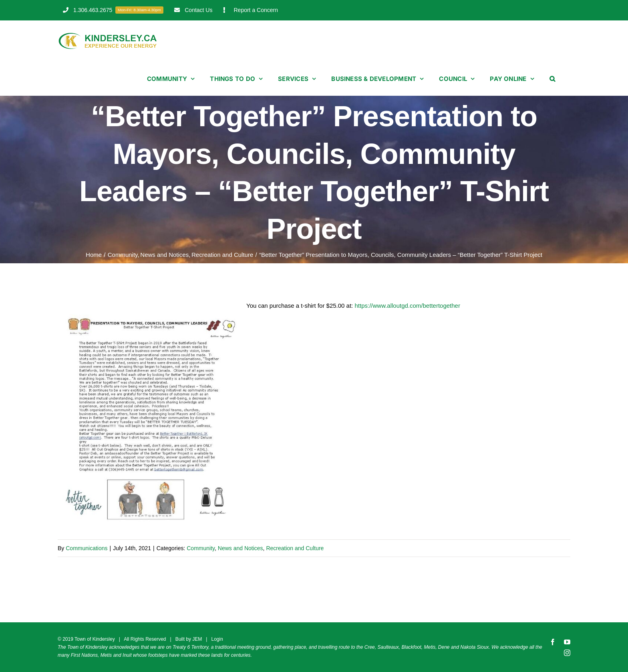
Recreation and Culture (295, 548)
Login (217, 639)
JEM (197, 639)
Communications (87, 548)
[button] (552, 79)
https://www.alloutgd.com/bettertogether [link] (407, 306)
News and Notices (241, 548)
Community (201, 548)
